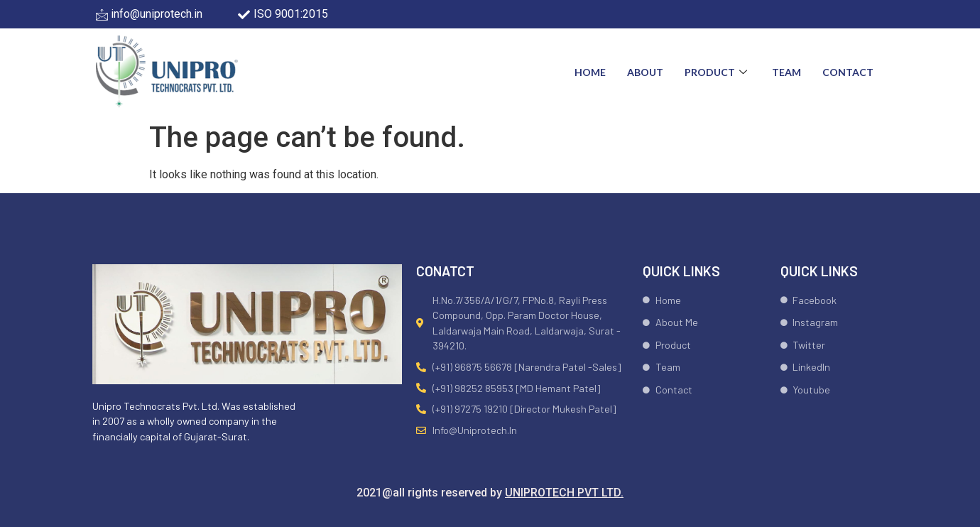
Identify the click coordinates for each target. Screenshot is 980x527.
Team (786, 72)
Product (718, 72)
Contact (848, 72)
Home (590, 72)
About (645, 72)
